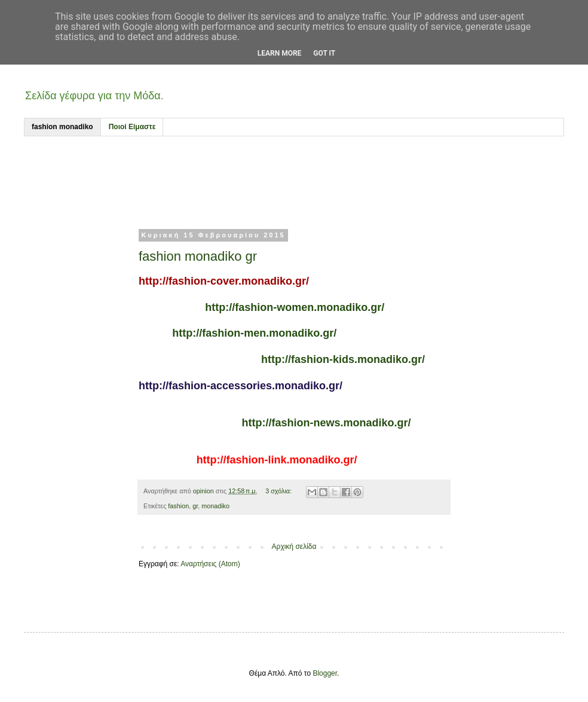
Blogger (325, 673)
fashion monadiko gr (198, 256)
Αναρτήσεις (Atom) (210, 564)
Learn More (280, 53)
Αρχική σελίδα (294, 547)
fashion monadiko (62, 127)
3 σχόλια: (279, 491)
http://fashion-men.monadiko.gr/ (254, 333)
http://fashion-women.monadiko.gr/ (295, 307)
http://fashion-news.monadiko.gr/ (327, 423)
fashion (178, 506)
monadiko (215, 506)
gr (195, 506)
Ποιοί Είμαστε (132, 127)
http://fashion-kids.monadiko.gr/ (343, 359)
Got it (324, 53)
